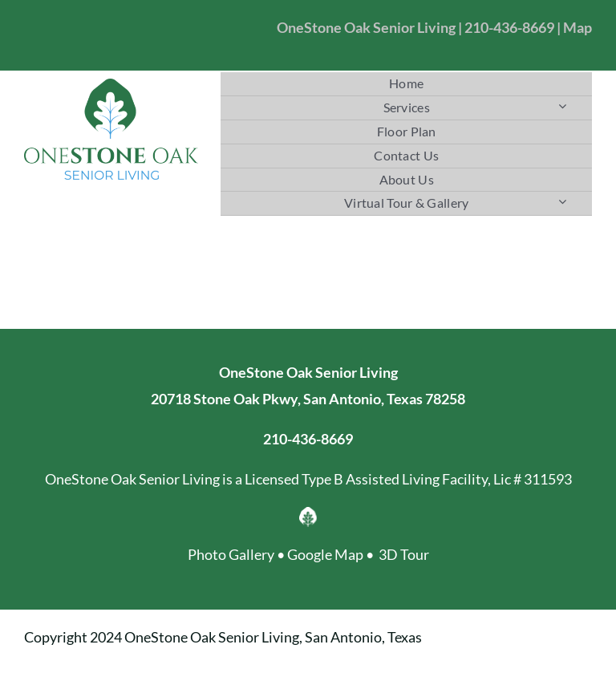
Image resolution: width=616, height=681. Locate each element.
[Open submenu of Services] (562, 105)
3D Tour (404, 554)
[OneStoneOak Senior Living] (111, 86)
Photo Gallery (231, 554)
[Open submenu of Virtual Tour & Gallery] (562, 201)
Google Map (325, 554)
